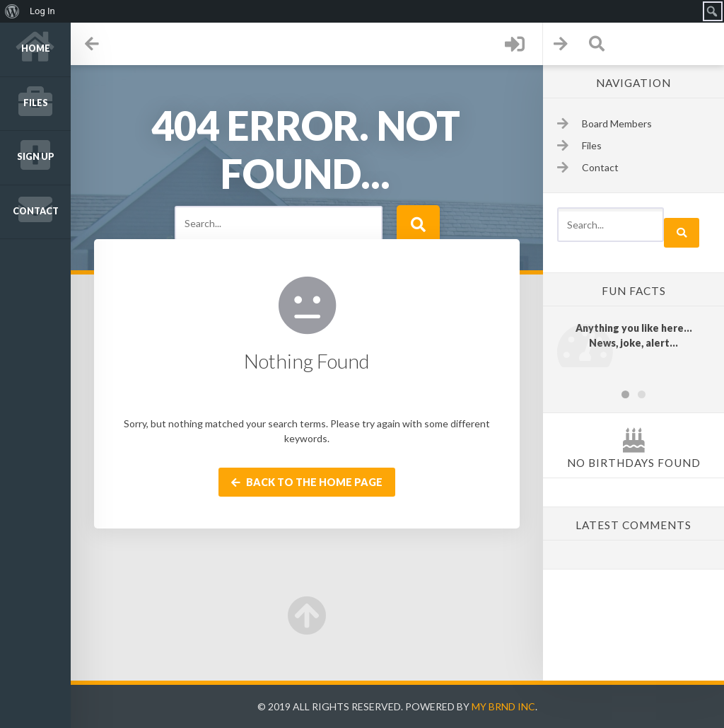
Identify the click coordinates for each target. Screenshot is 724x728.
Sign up (36, 157)
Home (36, 48)
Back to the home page (307, 482)
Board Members (617, 123)
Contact (36, 211)
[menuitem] (12, 11)
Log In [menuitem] (42, 11)
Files (36, 103)
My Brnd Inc (503, 706)
